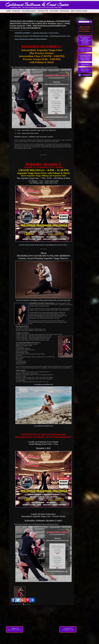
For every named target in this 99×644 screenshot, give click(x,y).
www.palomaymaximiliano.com (43, 384)
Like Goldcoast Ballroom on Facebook (87, 75)
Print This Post (27, 604)
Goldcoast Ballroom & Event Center (37, 5)
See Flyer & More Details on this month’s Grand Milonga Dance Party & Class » (43, 245)
